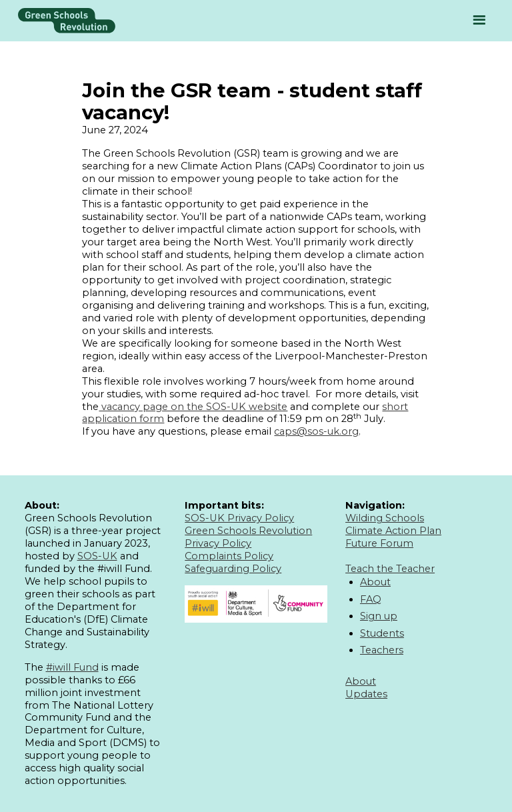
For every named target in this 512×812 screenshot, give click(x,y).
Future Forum (379, 543)
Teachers (382, 650)
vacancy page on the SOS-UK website (193, 407)
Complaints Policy (229, 556)
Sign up (379, 616)
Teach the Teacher (390, 569)
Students (382, 633)
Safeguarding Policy (233, 569)
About (375, 582)
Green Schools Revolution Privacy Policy (248, 537)
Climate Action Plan (393, 531)
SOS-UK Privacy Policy (239, 518)
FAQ (371, 599)
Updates (366, 694)
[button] (479, 21)
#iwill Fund (72, 667)
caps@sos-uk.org (316, 431)
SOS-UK (97, 556)
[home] (67, 21)
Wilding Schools (385, 518)
